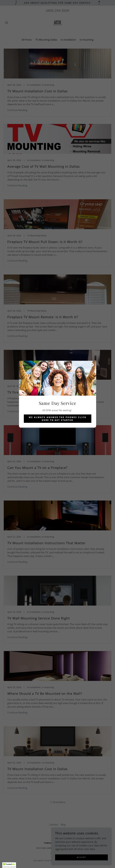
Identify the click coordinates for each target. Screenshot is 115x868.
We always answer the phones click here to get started (58, 419)
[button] (9, 865)
